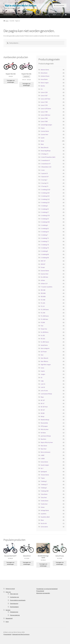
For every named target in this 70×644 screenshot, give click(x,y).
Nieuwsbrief (39, 15)
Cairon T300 (44, 112)
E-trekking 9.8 (45, 258)
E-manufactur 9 (45, 160)
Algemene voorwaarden (43, 593)
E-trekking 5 (44, 206)
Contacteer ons (14, 597)
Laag (42, 381)
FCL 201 (43, 303)
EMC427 (43, 264)
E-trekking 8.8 (45, 254)
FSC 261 (43, 339)
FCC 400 (43, 300)
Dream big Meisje (46, 151)
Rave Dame (44, 446)
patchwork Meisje (46, 436)
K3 (41, 378)
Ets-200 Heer (44, 277)
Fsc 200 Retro (45, 332)
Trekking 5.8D (45, 491)
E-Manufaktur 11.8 (46, 167)
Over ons (18, 15)
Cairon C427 (44, 96)
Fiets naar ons (14, 594)
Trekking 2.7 (44, 484)
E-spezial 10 (44, 173)
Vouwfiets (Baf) (45, 517)
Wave (42, 520)
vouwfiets (43, 514)
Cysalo (43, 138)
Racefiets (43, 439)
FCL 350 (43, 313)
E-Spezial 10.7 (45, 177)
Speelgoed (44, 472)
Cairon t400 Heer (46, 115)
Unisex (43, 507)
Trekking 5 (44, 488)
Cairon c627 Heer (46, 99)
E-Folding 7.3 (44, 154)
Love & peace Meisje (46, 394)
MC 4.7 (42, 403)
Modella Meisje (45, 420)
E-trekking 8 (44, 251)
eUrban (43, 280)
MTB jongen (44, 426)
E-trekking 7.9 (45, 248)
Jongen (43, 374)
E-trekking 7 (44, 235)
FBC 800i (43, 297)
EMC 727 (43, 261)
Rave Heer (44, 449)
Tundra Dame (45, 501)
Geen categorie (45, 348)
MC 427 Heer (44, 407)
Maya (42, 397)
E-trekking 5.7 (45, 212)
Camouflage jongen (46, 125)
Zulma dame (44, 527)
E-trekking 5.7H (45, 215)
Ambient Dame (45, 76)
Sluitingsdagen (14, 607)
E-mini (43, 170)
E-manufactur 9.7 (46, 164)
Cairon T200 (44, 102)
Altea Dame (44, 73)
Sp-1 (42, 468)
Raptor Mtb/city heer (47, 442)
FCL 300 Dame (45, 310)
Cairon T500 (44, 118)
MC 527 (43, 410)
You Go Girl (44, 523)
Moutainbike (44, 423)
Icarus (42, 368)
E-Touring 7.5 (44, 186)
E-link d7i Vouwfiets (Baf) (48, 157)
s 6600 (42, 455)
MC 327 (43, 400)
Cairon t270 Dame (46, 109)
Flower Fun (44, 329)
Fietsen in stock (8, 15)
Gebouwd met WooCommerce (21, 634)
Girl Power (44, 352)
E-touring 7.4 (44, 183)
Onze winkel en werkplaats (18, 600)
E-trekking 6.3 (45, 228)
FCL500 (43, 322)
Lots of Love (44, 391)
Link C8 (43, 387)
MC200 (43, 413)
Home (7, 21)
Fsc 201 (43, 335)
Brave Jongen (45, 83)
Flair (42, 326)
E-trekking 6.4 (45, 232)
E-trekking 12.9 (45, 202)
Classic (43, 128)
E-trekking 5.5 (45, 209)
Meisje (42, 416)
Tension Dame (45, 475)
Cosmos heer (44, 134)
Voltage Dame (45, 510)
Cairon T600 (44, 121)
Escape (43, 267)
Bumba (43, 86)
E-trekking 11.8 (45, 199)
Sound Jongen (45, 465)
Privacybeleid (40, 591)
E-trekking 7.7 (45, 241)
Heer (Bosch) (44, 358)
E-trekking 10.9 (45, 196)
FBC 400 (43, 290)
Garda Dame (44, 345)
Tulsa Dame (44, 494)
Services (28, 15)
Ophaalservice (14, 612)
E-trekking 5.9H (45, 222)
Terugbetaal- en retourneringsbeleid (47, 589)
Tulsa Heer (44, 497)
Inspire (43, 371)
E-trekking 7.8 (45, 245)
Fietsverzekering (15, 615)
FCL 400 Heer (44, 319)
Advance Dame (45, 70)
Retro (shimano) (45, 452)
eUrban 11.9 (44, 284)
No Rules (43, 433)
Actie (47, 15)
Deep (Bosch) (45, 147)
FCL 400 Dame (45, 316)
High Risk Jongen (46, 365)
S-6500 (43, 459)
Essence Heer (45, 274)
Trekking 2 (44, 481)
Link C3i (43, 384)
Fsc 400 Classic (45, 342)
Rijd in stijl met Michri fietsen (21, 6)
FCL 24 (43, 306)
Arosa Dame (44, 79)
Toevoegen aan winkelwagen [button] (11, 81)
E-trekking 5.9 (45, 219)
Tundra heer (44, 504)
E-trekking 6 (44, 225)
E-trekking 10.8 (45, 193)
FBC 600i (43, 293)
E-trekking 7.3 (45, 238)
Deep (42, 144)
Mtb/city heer (45, 429)
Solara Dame (44, 462)
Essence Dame (45, 271)
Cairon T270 (44, 105)
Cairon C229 (44, 92)
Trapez (43, 478)
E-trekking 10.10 (45, 190)
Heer (42, 355)
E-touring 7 (44, 180)
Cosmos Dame (45, 131)
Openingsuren (14, 603)
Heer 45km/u (44, 361)
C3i (42, 89)
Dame (42, 141)
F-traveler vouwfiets (47, 287)
